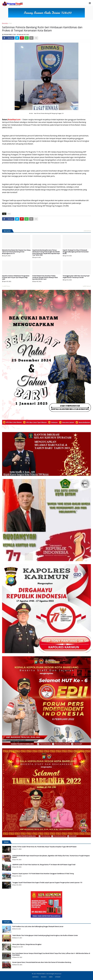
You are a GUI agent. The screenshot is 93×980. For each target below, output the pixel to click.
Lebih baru (7, 286)
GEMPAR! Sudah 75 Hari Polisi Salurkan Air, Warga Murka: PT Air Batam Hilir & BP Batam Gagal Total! (44, 865)
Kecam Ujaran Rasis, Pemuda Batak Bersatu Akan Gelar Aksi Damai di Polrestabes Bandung (42, 962)
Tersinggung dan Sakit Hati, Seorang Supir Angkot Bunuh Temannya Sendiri (76, 277)
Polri (10, 23)
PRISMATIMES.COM (43, 974)
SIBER (51, 977)
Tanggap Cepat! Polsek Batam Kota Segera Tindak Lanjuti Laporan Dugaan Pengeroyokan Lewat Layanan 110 (47, 883)
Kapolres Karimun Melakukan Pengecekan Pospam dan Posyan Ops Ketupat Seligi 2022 (16, 277)
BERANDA (36, 977)
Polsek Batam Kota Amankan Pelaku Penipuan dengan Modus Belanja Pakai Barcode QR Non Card (45, 277)
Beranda (5, 23)
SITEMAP (58, 977)
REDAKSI (44, 977)
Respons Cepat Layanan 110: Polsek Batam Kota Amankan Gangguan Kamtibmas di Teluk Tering (43, 874)
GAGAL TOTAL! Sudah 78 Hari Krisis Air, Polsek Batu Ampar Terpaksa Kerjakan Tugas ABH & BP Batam (44, 847)
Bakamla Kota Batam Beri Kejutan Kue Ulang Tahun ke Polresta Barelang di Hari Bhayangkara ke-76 (16, 252)
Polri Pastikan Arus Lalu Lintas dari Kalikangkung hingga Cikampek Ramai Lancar (38, 927)
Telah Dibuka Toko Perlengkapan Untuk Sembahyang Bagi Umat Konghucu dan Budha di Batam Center (45, 936)
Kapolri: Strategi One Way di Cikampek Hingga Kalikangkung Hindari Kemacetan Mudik (76, 252)
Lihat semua (87, 231)
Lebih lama (86, 286)
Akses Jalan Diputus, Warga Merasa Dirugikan (27, 944)
